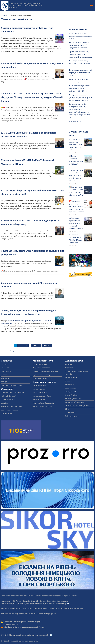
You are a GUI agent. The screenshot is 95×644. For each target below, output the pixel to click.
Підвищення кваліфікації (42, 375)
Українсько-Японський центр (11, 406)
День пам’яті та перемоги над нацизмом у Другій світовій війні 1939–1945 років (76, 145)
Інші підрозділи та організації (12, 385)
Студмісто (4, 403)
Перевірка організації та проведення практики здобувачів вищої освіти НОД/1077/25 (80, 98)
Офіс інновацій (6, 413)
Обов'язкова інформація (21, 601)
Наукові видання (39, 389)
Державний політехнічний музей (13, 392)
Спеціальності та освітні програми (77, 406)
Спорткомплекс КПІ (8, 399)
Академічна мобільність (41, 368)
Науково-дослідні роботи (42, 396)
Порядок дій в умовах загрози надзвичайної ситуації (22, 622)
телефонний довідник (75, 608)
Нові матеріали (62, 601)
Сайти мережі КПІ (39, 386)
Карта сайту (52, 601)
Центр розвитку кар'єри (9, 410)
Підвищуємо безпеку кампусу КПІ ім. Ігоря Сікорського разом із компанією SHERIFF (76, 176)
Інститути (4, 375)
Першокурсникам (71, 377)
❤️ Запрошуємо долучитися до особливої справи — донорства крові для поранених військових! (77, 206)
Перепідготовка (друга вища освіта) (46, 371)
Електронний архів (40, 399)
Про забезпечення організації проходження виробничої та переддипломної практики (79, 45)
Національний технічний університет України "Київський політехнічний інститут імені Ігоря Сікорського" (26, 5)
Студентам (68, 381)
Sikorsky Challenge (71, 395)
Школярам (68, 364)
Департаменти (6, 371)
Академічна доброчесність (74, 402)
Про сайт (43, 601)
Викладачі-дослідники (73, 399)
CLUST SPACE (70, 413)
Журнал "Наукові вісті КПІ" (43, 406)
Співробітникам (70, 388)
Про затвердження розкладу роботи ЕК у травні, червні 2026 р (80, 63)
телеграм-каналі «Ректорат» (36, 627)
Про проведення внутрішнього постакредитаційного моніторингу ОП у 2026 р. (79, 88)
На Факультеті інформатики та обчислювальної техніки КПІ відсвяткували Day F (76, 223)
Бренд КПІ (35, 601)
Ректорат (4, 364)
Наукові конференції (40, 392)
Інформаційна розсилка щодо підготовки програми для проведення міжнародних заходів (80, 54)
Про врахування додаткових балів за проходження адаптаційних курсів (80, 73)
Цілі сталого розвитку (72, 416)
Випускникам (69, 384)
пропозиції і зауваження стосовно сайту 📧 (36, 635)
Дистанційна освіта (40, 364)
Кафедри (4, 382)
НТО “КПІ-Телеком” (8, 396)
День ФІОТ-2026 (75, 121)
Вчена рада (5, 368)
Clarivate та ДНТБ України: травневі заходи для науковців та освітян (80, 36)
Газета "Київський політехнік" (44, 403)
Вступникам (69, 368)
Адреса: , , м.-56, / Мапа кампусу (33, 604)
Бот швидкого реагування (47, 614)
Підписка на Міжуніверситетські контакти (16, 351)
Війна (67, 409)
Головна (4, 16)
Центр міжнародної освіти (42, 378)
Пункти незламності (11, 624)
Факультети (5, 378)
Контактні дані (6, 601)
